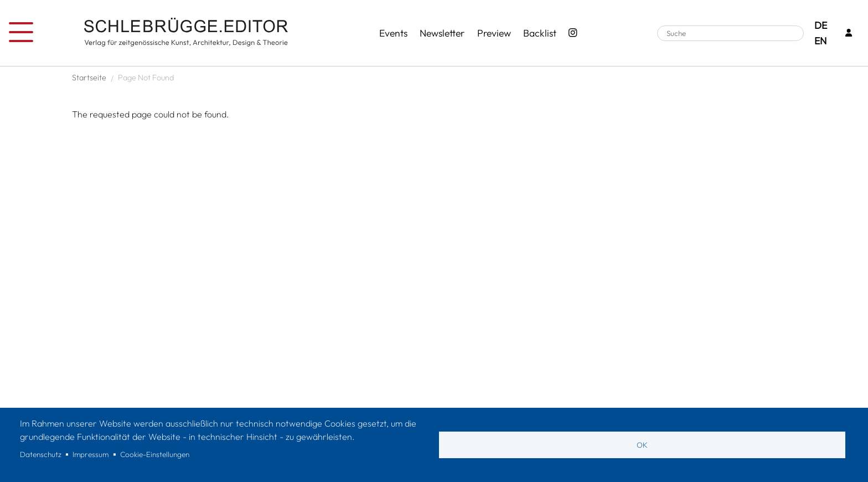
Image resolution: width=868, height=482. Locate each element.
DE (821, 25)
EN (820, 41)
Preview (494, 33)
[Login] (849, 34)
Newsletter (442, 33)
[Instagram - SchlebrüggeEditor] (573, 33)
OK (642, 445)
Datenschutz (41, 454)
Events (393, 33)
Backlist (540, 33)
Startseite (89, 78)
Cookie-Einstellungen (155, 454)
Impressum (91, 454)
